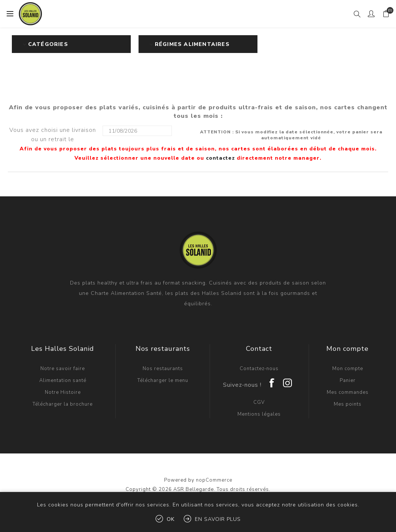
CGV (259, 402)
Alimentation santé (63, 380)
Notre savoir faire (63, 369)
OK (171, 519)
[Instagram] (288, 380)
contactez (220, 158)
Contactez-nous (259, 369)
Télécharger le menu (163, 380)
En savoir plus (218, 519)
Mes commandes (348, 392)
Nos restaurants (163, 369)
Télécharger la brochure (63, 404)
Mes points (348, 404)
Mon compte (348, 369)
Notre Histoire (63, 392)
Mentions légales (259, 414)
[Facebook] (272, 380)
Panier (348, 380)
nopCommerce (214, 480)
